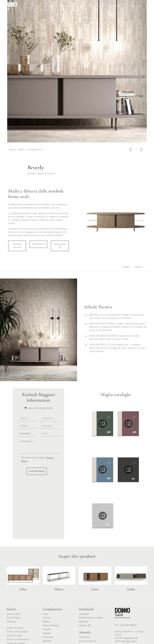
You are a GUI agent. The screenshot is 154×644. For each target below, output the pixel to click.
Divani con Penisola (18, 639)
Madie (127, 267)
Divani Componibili (18, 632)
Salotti (22, 150)
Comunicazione (88, 641)
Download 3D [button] (60, 246)
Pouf (45, 614)
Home (12, 150)
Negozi (100, 6)
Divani (35, 6)
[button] (131, 150)
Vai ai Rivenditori (39, 408)
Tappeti (47, 633)
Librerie (47, 629)
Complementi (66, 6)
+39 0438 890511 (128, 625)
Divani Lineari (14, 636)
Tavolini (47, 618)
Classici (139, 267)
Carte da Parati (51, 626)
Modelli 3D (85, 626)
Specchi (47, 641)
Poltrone (48, 6)
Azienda (114, 6)
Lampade (48, 637)
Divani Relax (14, 618)
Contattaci (85, 637)
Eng (140, 6)
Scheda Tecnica (17, 246)
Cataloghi (84, 614)
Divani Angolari (15, 628)
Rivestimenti (39, 244)
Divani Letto (85, 6)
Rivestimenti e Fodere (91, 618)
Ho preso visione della (37, 459)
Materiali (84, 622)
